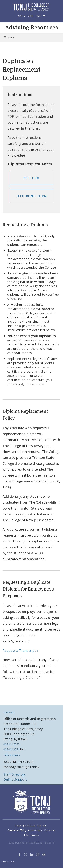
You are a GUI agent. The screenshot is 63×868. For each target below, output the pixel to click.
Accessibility (35, 830)
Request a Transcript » (20, 650)
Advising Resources (32, 28)
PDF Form (32, 178)
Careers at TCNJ (17, 830)
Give (38, 16)
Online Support (15, 779)
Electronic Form (32, 196)
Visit (30, 16)
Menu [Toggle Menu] (9, 37)
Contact (42, 825)
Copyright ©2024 (25, 825)
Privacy (35, 835)
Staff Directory (15, 774)
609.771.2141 (11, 744)
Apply (21, 16)
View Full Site (8, 862)
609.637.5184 (11, 749)
